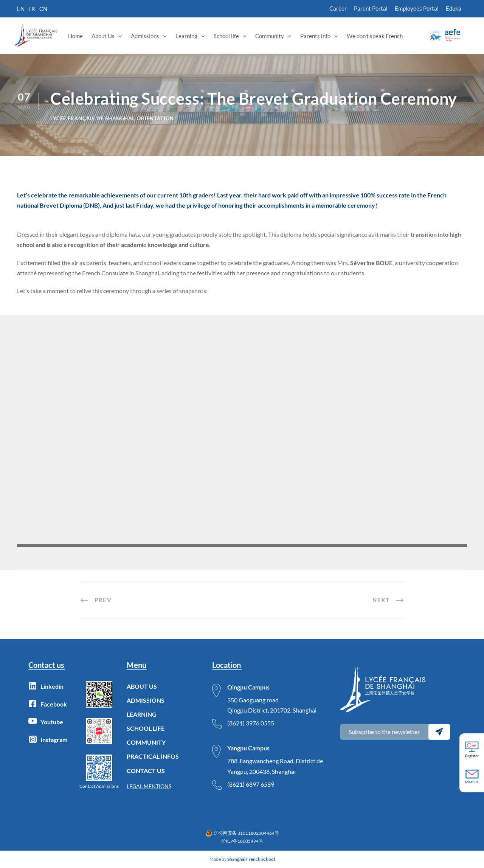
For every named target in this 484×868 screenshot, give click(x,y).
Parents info (315, 36)
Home (75, 36)
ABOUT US (142, 686)
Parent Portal (371, 8)
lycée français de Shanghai (92, 118)
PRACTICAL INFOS (153, 756)
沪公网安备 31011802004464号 (247, 833)
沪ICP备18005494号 (242, 841)
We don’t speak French (375, 36)
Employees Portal (417, 8)
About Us (103, 36)
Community (270, 36)
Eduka (454, 8)
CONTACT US (146, 771)
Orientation (155, 118)
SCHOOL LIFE (146, 728)
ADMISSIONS (146, 700)
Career (338, 8)
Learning (186, 36)
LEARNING (142, 714)
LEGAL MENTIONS (149, 786)
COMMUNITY (146, 742)
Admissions (145, 36)
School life (226, 36)
